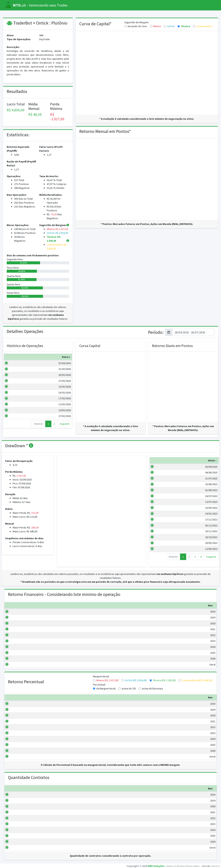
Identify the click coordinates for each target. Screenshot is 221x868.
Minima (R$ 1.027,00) (107, 680)
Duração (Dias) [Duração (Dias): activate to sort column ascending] (194, 462)
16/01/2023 (161, 517)
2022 (20, 635)
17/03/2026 (18, 398)
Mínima (157, 26)
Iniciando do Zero (137, 26)
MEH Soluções (156, 866)
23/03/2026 (18, 387)
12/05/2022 (161, 553)
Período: (156, 332)
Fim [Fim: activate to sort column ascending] (176, 464)
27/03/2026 (18, 381)
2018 (20, 612)
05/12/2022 (161, 529)
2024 (20, 647)
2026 (20, 659)
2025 (20, 653)
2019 (20, 617)
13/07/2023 (161, 506)
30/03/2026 (18, 375)
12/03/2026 (18, 404)
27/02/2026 (18, 416)
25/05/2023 (161, 512)
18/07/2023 (161, 500)
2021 (20, 629)
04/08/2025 (161, 476)
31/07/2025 (161, 482)
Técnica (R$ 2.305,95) (164, 680)
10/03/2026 (18, 410)
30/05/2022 (161, 547)
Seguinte (65, 424)
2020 (20, 623)
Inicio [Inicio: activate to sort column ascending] (161, 464)
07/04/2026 (18, 363)
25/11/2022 (161, 535)
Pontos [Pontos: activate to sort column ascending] (64, 357)
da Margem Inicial (106, 688)
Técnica (185, 26)
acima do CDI (129, 688)
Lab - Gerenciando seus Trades (36, 5)
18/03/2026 (18, 393)
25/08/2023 (161, 488)
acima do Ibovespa (152, 688)
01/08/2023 (161, 494)
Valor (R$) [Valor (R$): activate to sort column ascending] (41, 357)
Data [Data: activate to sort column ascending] (19, 357)
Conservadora (204, 26)
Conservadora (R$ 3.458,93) (197, 680)
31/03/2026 (18, 369)
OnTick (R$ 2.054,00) (136, 680)
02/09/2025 (161, 471)
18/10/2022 (161, 541)
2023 (20, 641)
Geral (19, 664)
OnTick (171, 26)
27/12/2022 (161, 523)
